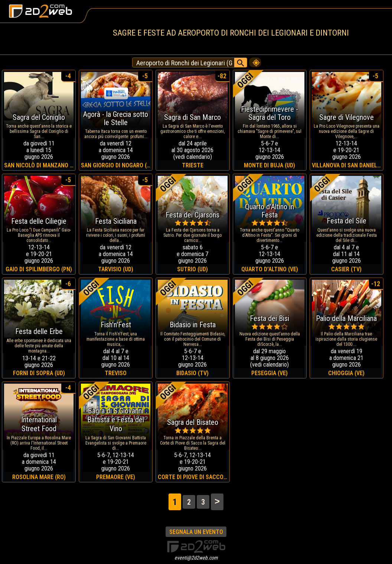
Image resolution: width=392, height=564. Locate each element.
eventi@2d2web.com (196, 558)
